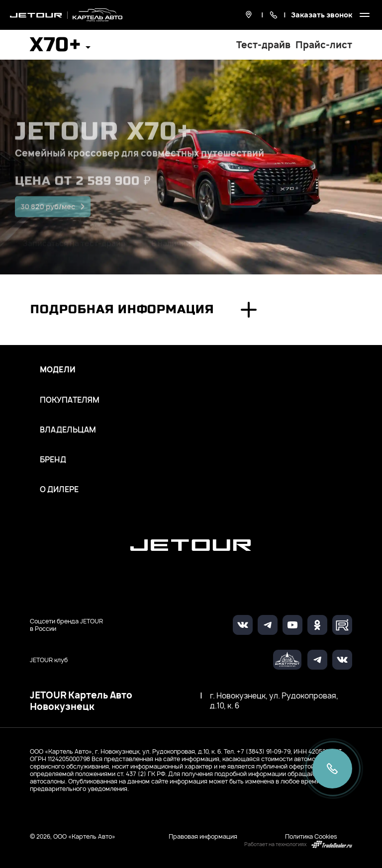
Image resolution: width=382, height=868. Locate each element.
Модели (58, 370)
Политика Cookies (311, 836)
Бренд (53, 460)
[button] (60, 48)
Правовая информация (203, 836)
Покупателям (70, 400)
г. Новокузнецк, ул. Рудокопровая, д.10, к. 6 (274, 701)
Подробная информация (122, 309)
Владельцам (68, 430)
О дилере (59, 490)
